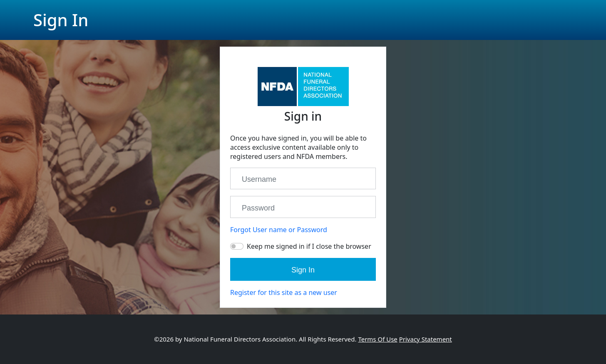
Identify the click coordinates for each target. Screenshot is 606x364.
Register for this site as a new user (284, 292)
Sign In (303, 270)
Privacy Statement (426, 339)
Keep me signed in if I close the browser (309, 246)
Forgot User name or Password (279, 230)
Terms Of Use (378, 339)
